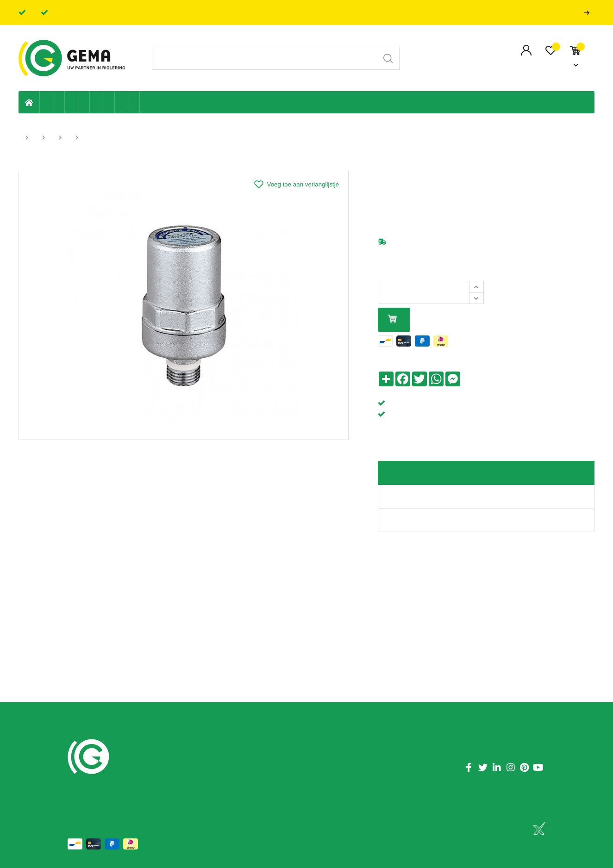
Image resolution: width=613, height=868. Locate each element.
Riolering (59, 102)
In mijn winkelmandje (392, 319)
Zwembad (134, 102)
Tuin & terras (71, 102)
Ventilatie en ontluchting (96, 102)
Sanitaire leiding (84, 102)
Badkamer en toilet (146, 102)
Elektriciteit (109, 102)
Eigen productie (46, 102)
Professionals (588, 13)
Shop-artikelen (121, 102)
